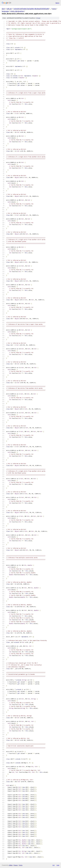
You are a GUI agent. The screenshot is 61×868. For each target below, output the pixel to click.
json (58, 865)
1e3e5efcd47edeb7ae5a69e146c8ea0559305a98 (31, 9)
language (5, 11)
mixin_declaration (17, 11)
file (38, 18)
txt (54, 865)
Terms (21, 865)
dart (3, 9)
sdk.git (9, 9)
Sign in (57, 3)
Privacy (16, 865)
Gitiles (11, 865)
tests (54, 9)
